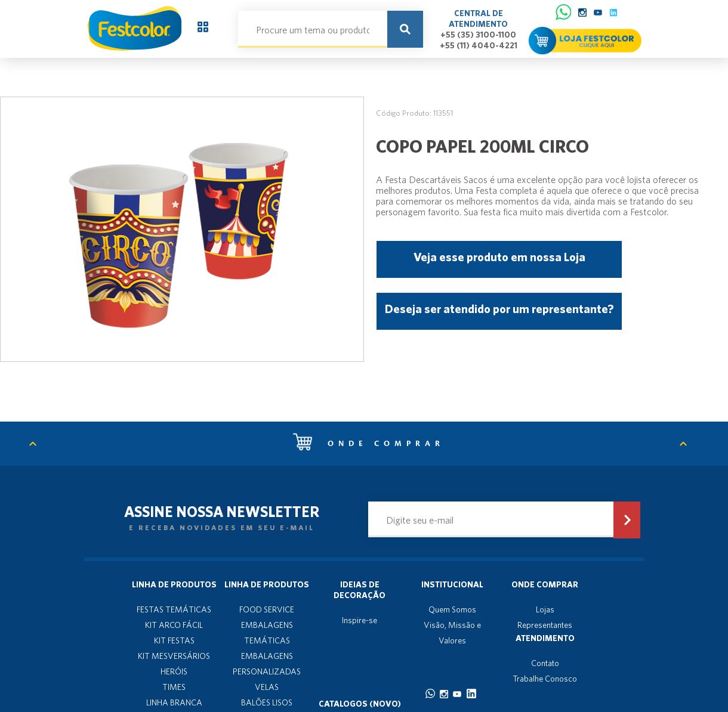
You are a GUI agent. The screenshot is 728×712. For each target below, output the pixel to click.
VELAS (267, 687)
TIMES (174, 687)
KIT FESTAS (174, 640)
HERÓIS (174, 671)
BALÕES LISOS (267, 702)
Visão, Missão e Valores (452, 633)
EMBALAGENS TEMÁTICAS (267, 633)
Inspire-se (360, 620)
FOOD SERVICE (267, 609)
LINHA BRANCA (174, 702)
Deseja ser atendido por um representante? (499, 309)
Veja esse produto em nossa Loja (499, 257)
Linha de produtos (174, 584)
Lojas (545, 609)
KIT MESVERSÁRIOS (174, 656)
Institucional (452, 584)
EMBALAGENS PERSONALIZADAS (267, 664)
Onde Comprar (545, 584)
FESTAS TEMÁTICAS (174, 609)
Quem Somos (452, 609)
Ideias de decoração (360, 590)
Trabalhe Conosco (545, 679)
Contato (545, 663)
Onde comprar (369, 444)
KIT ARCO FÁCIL (174, 625)
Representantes (545, 625)
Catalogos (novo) (360, 704)
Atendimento (545, 638)
